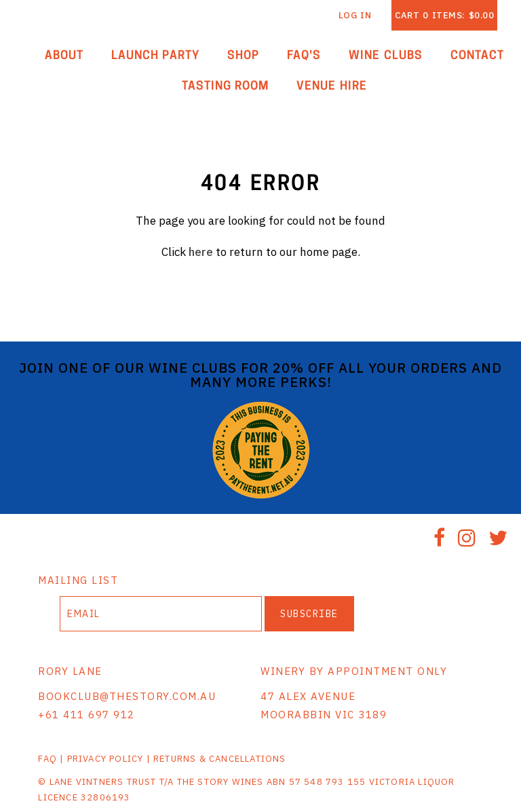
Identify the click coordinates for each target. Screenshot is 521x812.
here (201, 252)
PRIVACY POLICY (105, 759)
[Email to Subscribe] (161, 614)
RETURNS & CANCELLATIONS (220, 759)
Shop (243, 56)
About (64, 56)
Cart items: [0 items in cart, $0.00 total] (444, 15)
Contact (477, 56)
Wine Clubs (386, 56)
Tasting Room (226, 87)
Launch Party (156, 56)
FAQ (47, 759)
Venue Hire (332, 87)
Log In (355, 15)
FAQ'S (304, 56)
